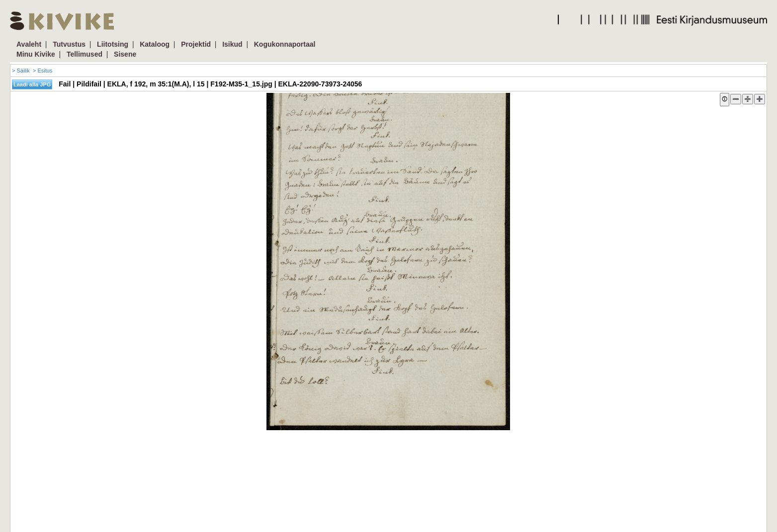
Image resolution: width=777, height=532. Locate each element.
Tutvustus (69, 44)
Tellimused (85, 54)
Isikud (232, 44)
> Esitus (43, 71)
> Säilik (21, 71)
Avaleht (29, 44)
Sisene (125, 54)
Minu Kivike (36, 54)
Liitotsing (113, 44)
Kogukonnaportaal (285, 44)
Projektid (196, 44)
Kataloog (155, 44)
